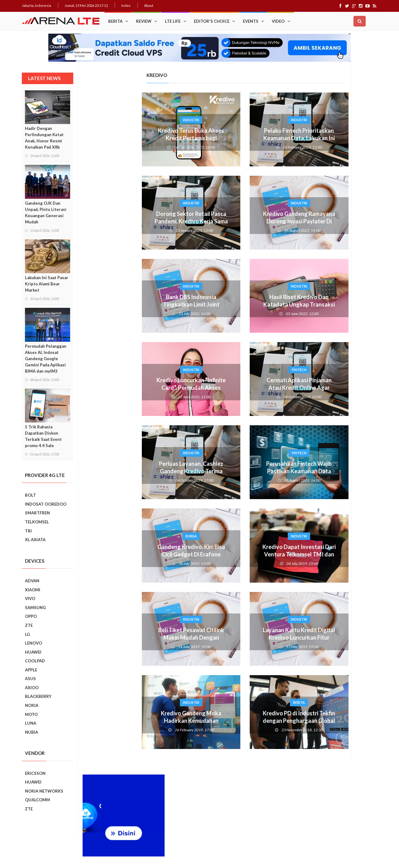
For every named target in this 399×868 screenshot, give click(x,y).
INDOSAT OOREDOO (46, 504)
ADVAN (32, 581)
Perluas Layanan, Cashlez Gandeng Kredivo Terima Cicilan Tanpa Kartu (130, 471)
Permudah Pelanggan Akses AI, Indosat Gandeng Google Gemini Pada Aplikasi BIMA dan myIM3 (46, 359)
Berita (115, 21)
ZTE (29, 625)
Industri (130, 120)
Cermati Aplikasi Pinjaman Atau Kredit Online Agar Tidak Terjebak (238, 388)
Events (251, 21)
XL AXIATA (35, 540)
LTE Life (173, 21)
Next (373, 462)
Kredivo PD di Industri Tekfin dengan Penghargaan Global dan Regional (238, 721)
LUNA (31, 723)
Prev (300, 462)
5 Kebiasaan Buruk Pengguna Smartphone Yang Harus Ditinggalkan (348, 678)
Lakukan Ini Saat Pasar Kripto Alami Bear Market (47, 284)
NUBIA (31, 732)
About (149, 5)
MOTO (31, 714)
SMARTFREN (37, 513)
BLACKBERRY (38, 696)
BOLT (30, 495)
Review (144, 21)
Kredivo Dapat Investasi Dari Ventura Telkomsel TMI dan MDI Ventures (238, 554)
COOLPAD (35, 661)
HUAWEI (33, 652)
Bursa (130, 536)
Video (278, 21)
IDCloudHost (187, 852)
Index (126, 5)
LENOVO (34, 643)
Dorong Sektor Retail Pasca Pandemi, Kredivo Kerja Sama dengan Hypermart (130, 221)
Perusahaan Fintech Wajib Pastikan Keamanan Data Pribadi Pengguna (238, 471)
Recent (357, 255)
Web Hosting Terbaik (156, 852)
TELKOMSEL (37, 522)
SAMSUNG (35, 608)
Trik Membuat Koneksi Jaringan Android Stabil (345, 271)
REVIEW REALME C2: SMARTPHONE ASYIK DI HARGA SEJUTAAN (347, 564)
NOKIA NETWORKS (44, 791)
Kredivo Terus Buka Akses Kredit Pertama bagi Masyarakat (130, 138)
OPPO (31, 616)
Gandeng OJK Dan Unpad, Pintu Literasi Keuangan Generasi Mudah (46, 212)
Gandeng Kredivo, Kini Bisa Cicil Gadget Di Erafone (130, 551)
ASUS (30, 679)
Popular (316, 255)
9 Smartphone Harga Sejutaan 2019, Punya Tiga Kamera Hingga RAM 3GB (350, 706)
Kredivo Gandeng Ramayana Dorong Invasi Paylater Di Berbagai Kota (238, 221)
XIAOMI (33, 590)
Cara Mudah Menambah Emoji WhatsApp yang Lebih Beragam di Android (348, 329)
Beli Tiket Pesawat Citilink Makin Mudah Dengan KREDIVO (130, 637)
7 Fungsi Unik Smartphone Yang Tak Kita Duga (350, 618)
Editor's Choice (212, 21)
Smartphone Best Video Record (337, 458)
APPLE (31, 670)
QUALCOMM (37, 800)
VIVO (30, 599)
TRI (28, 531)
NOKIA (32, 705)
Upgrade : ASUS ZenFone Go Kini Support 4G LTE (347, 299)
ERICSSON (35, 773)
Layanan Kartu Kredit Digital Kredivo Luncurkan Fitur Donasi (238, 637)
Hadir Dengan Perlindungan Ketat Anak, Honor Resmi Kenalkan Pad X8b (44, 138)
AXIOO (32, 688)
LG (27, 634)
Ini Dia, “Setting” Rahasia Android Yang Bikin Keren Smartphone (347, 384)
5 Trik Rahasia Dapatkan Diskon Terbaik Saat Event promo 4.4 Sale (43, 436)
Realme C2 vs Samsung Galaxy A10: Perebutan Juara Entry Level (346, 536)
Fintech (238, 370)
